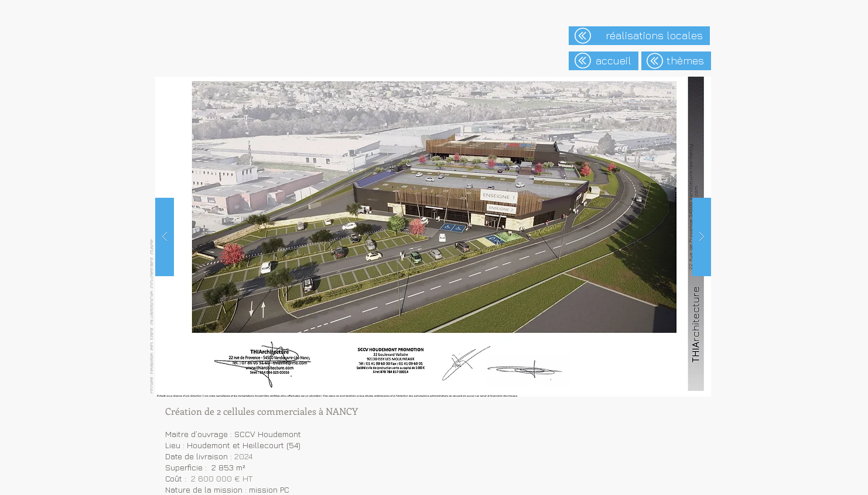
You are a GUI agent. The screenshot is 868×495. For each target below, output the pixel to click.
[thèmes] (676, 61)
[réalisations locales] (639, 36)
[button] (433, 237)
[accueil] (604, 61)
